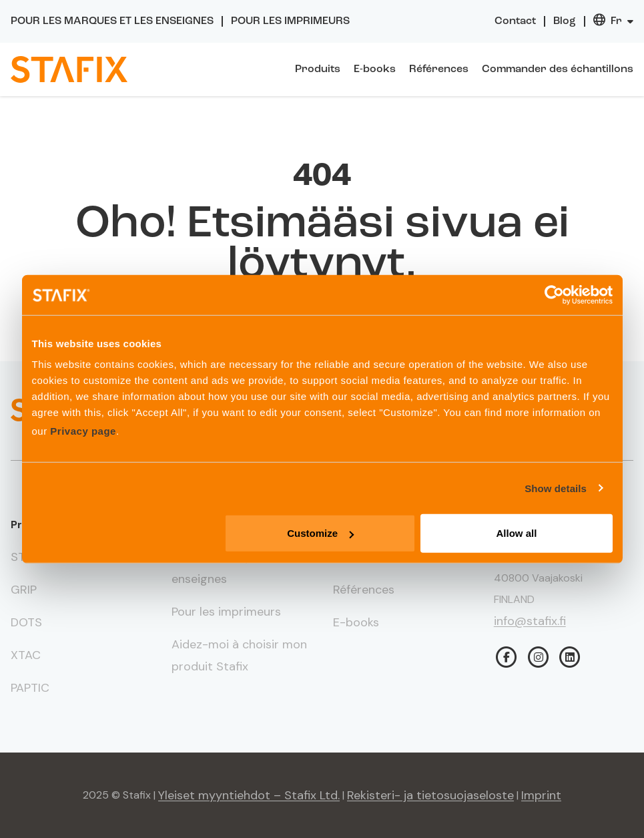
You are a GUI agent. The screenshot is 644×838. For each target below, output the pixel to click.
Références (439, 69)
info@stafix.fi (530, 621)
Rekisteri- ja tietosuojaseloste (430, 795)
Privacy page (83, 431)
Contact (515, 21)
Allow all (517, 533)
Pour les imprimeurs (290, 21)
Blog (565, 21)
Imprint (541, 795)
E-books (375, 69)
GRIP (24, 590)
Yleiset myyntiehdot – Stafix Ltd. (249, 795)
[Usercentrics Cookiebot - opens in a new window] (554, 294)
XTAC (26, 655)
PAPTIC (30, 688)
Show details (556, 488)
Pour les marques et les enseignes (112, 21)
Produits (318, 69)
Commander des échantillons (558, 69)
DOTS (26, 622)
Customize (320, 533)
